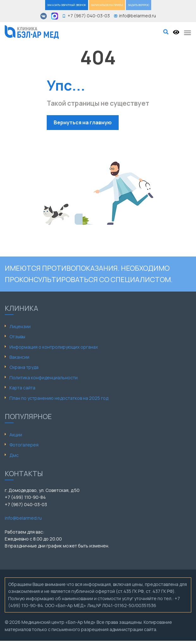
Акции (16, 435)
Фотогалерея (24, 445)
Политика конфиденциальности (44, 378)
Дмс (14, 455)
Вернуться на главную (83, 122)
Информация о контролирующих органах (54, 347)
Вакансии (19, 357)
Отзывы (17, 337)
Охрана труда (24, 367)
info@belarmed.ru (23, 518)
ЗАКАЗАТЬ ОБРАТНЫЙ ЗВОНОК (67, 5)
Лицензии (20, 326)
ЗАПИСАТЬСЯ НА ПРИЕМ (107, 5)
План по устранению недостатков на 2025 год (59, 398)
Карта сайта (22, 388)
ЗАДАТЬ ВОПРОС (139, 5)
